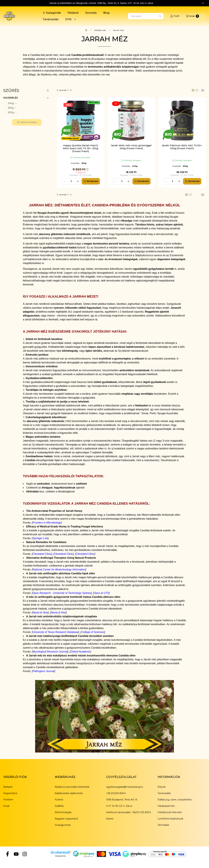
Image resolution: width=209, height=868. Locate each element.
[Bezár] (203, 3)
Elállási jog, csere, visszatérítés (175, 800)
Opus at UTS (101, 593)
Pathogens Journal (44, 671)
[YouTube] (16, 854)
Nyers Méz (94, 103)
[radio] (197, 90)
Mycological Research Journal (50, 652)
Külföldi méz (100, 30)
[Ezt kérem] (91, 181)
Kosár (6, 806)
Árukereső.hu (60, 856)
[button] (52, 13)
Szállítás (59, 806)
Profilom (8, 800)
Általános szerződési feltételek (72, 787)
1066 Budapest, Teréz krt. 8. (122, 800)
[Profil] (175, 16)
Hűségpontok (63, 825)
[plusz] (78, 181)
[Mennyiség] (71, 181)
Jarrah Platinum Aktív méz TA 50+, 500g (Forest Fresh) (182, 147)
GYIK (68, 19)
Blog (106, 13)
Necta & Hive (40, 613)
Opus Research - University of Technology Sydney (62, 593)
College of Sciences (93, 632)
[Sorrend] (203, 90)
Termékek (163, 825)
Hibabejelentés (166, 806)
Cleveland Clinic (42, 554)
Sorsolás (91, 13)
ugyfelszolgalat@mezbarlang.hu (125, 787)
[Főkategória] (86, 30)
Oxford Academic (80, 652)
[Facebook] (8, 854)
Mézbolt (73, 13)
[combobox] (146, 16)
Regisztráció (10, 793)
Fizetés (59, 800)
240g (12, 103)
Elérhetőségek (63, 812)
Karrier (110, 819)
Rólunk (162, 787)
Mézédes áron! (71, 138)
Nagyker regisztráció (66, 819)
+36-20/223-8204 (116, 793)
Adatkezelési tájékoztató (69, 793)
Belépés (8, 787)
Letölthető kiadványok (170, 819)
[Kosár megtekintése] (193, 16)
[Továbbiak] (75, 19)
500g (12, 112)
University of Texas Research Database (56, 632)
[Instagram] (25, 854)
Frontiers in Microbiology (47, 523)
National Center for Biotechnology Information (59, 570)
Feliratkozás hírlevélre (170, 812)
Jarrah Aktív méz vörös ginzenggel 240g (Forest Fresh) (131, 147)
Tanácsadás (51, 19)
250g (12, 108)
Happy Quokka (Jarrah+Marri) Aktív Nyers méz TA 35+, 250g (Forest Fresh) (80, 148)
